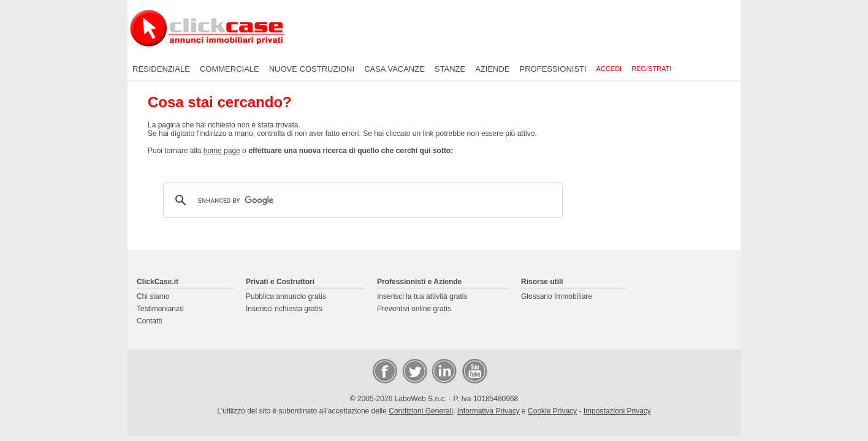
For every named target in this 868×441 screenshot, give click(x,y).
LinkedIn (443, 371)
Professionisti (553, 69)
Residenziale (161, 69)
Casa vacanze (394, 69)
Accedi (609, 69)
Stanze (450, 69)
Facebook (384, 371)
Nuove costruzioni (312, 69)
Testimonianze (160, 309)
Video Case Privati (474, 371)
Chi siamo (153, 296)
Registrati (651, 69)
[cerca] (361, 200)
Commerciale (230, 69)
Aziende (492, 69)
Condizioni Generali (421, 411)
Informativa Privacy (489, 411)
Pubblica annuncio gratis (286, 296)
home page (222, 151)
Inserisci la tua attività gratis (422, 296)
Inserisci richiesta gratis (284, 309)
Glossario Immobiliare (557, 296)
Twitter (414, 371)
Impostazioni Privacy (617, 411)
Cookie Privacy (552, 411)
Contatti (149, 321)
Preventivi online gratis (414, 309)
